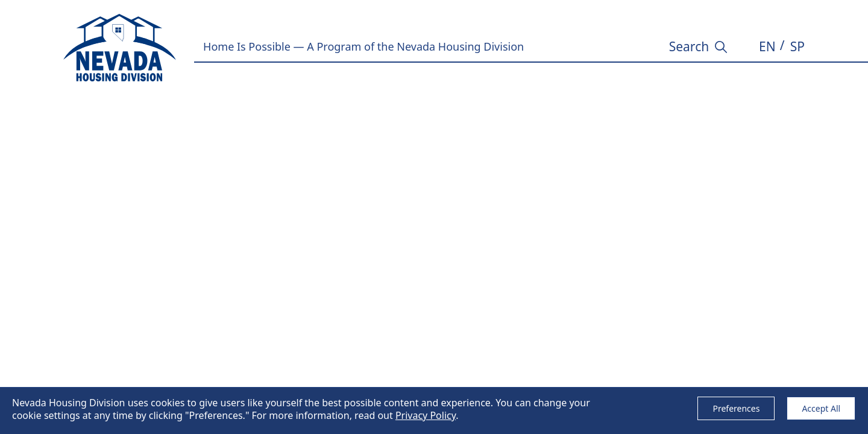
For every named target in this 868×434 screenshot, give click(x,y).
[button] (767, 47)
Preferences (736, 408)
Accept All (821, 408)
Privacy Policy (426, 415)
